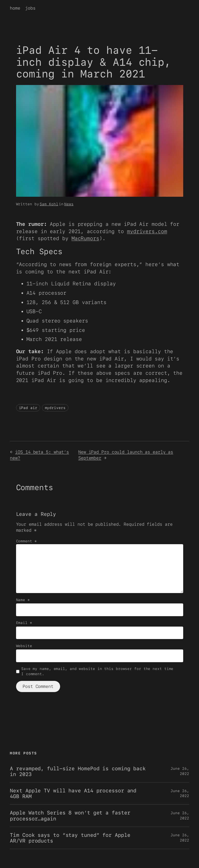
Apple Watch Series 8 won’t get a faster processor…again (70, 816)
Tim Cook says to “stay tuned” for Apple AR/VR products (70, 838)
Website (24, 646)
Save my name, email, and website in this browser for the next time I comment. (97, 671)
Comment (26, 541)
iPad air (28, 408)
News (69, 204)
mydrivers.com (147, 231)
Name (23, 600)
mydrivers (55, 408)
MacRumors (85, 238)
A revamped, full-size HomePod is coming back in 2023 (78, 771)
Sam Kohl (49, 204)
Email (24, 623)
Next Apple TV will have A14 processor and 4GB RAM (73, 793)
